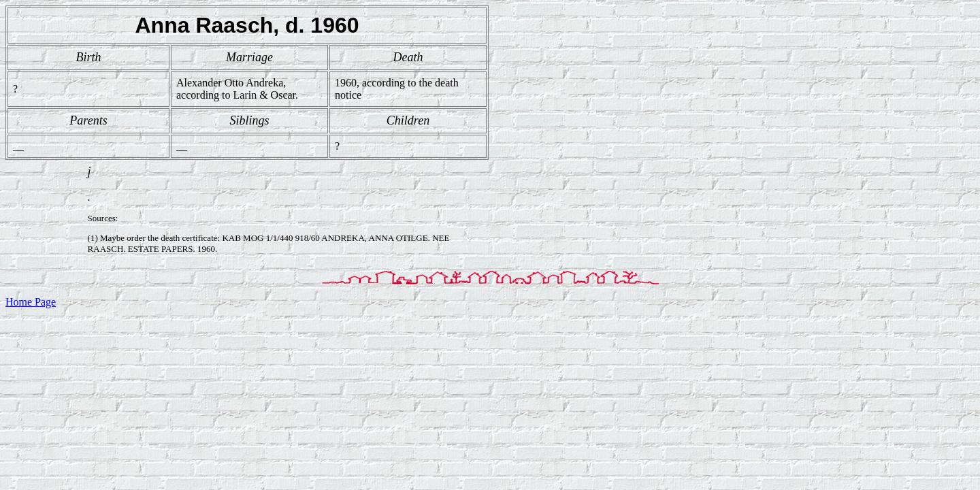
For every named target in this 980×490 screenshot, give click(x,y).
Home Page (31, 302)
